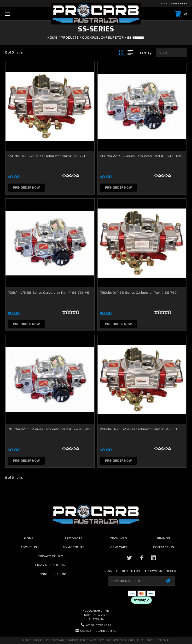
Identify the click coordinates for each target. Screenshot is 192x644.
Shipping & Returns (50, 574)
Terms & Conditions (50, 565)
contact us (163, 547)
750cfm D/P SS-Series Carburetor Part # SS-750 (138, 292)
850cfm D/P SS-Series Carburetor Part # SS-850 (138, 429)
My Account (73, 547)
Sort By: (146, 53)
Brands (163, 538)
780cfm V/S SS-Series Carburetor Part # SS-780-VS (49, 429)
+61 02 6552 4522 (99, 625)
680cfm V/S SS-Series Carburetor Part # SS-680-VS (141, 156)
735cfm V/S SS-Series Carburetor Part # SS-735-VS (49, 292)
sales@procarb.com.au (98, 631)
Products (73, 538)
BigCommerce (114, 640)
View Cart (118, 547)
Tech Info (119, 538)
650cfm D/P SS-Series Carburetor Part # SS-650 (46, 156)
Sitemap (164, 640)
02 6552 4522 (178, 3)
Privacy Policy (50, 556)
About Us (29, 547)
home (29, 538)
